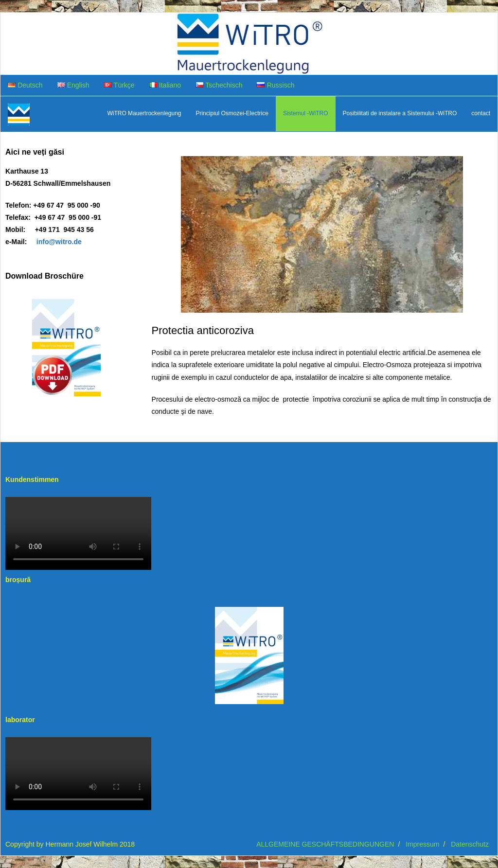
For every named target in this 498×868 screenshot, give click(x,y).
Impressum (422, 844)
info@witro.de (59, 242)
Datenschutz (470, 844)
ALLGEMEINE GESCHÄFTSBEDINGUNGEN (325, 844)
